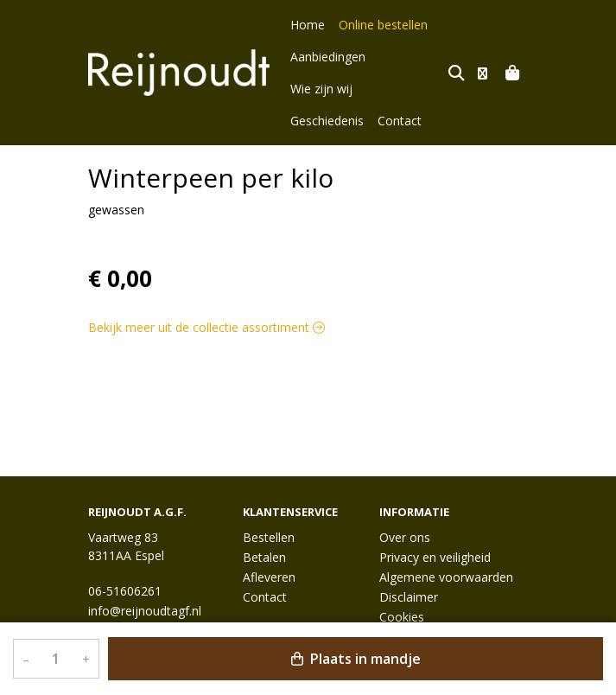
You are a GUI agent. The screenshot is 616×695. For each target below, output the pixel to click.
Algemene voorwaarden (446, 577)
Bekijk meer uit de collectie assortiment (206, 295)
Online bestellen (383, 25)
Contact (400, 89)
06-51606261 (125, 591)
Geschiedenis (327, 89)
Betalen (264, 557)
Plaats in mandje (356, 659)
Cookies (402, 617)
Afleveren (269, 577)
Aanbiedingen (328, 57)
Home (308, 25)
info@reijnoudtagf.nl (145, 611)
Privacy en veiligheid (435, 557)
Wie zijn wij (410, 57)
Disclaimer (409, 597)
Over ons (405, 537)
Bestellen (269, 537)
